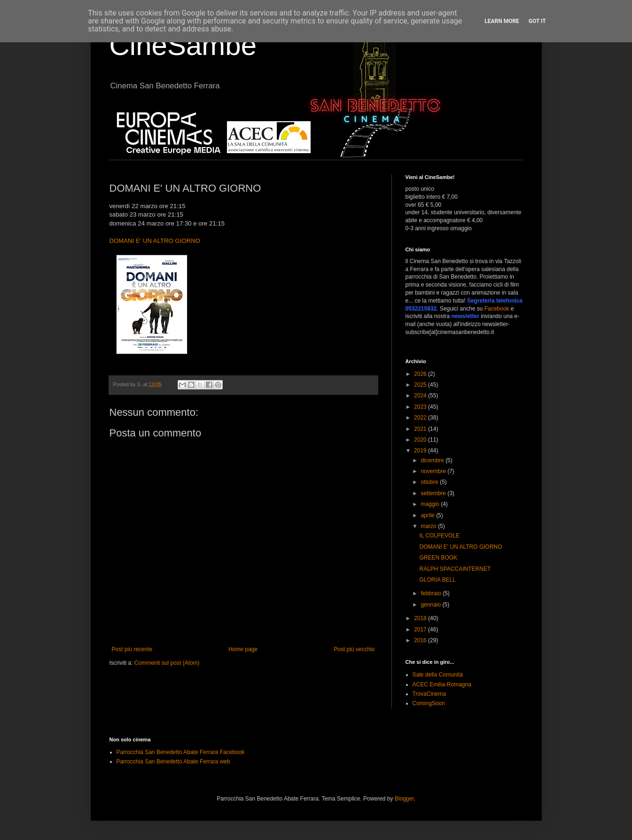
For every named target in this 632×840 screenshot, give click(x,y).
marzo (429, 526)
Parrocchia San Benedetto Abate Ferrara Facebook (181, 752)
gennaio (431, 605)
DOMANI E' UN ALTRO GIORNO (155, 241)
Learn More (502, 21)
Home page (243, 649)
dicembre (433, 460)
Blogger (404, 799)
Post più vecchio (354, 649)
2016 (421, 640)
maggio (431, 504)
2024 (421, 396)
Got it (537, 21)
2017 (421, 630)
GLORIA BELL (437, 580)
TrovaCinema (429, 694)
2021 (421, 429)
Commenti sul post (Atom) (167, 663)
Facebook (497, 309)
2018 (421, 618)
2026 (421, 374)
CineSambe (183, 45)
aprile (428, 515)
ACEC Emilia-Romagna (442, 684)
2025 (421, 385)
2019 (421, 451)
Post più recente (132, 649)
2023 (421, 407)
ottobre (430, 482)
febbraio (432, 593)
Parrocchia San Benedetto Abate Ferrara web (173, 762)
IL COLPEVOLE (439, 536)
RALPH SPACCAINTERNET (455, 569)
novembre (434, 471)
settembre (434, 493)
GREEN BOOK (438, 558)
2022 (421, 418)
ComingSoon (429, 703)
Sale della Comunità (438, 675)
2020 (421, 440)
